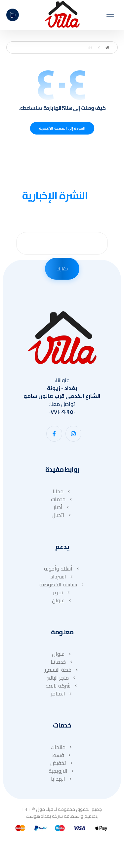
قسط (62, 755)
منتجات (62, 747)
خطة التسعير (62, 670)
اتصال (62, 515)
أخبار (62, 507)
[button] (73, 434)
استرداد (62, 576)
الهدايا (62, 779)
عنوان (62, 600)
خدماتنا (62, 662)
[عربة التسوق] (13, 14)
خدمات (62, 499)
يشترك (62, 269)
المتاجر (62, 693)
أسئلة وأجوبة (62, 569)
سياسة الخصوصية (62, 584)
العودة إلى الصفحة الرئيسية (62, 128)
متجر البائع (62, 678)
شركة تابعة (62, 686)
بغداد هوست (38, 816)
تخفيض (62, 763)
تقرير (62, 592)
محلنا (62, 491)
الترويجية (62, 771)
